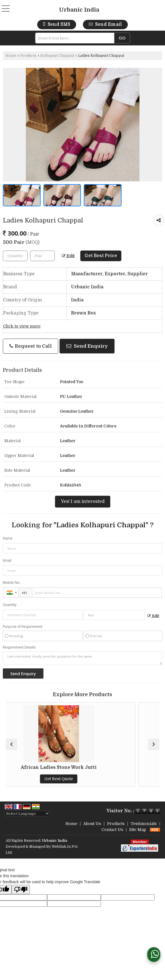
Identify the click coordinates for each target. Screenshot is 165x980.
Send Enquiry (87, 346)
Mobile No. (12, 583)
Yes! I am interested (83, 501)
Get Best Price (101, 256)
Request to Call (31, 346)
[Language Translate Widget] (27, 814)
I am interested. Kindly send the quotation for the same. (82, 658)
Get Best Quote (82, 779)
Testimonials (144, 824)
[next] (154, 744)
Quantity (10, 605)
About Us (92, 824)
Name (8, 538)
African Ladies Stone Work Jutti (82, 767)
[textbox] (77, 38)
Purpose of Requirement (23, 627)
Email (7, 560)
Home (11, 56)
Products (28, 56)
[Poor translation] (21, 890)
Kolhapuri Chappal (57, 56)
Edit (68, 256)
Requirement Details (19, 647)
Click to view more (22, 326)
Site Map (138, 830)
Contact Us (112, 830)
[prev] (11, 744)
